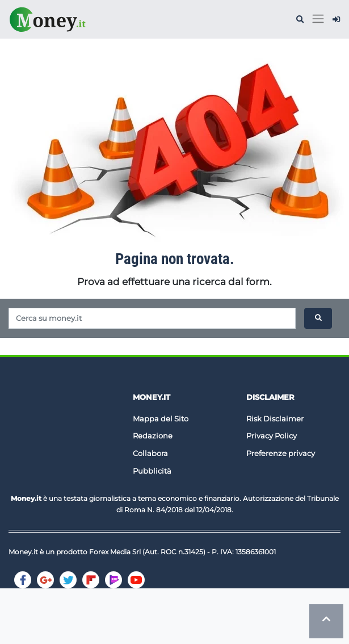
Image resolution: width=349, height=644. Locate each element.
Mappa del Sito (161, 419)
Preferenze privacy (281, 453)
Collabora (150, 453)
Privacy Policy (272, 436)
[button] (300, 20)
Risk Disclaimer (275, 419)
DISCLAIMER (270, 397)
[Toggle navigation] (318, 19)
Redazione (153, 436)
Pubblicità (152, 471)
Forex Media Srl (115, 552)
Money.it (152, 397)
